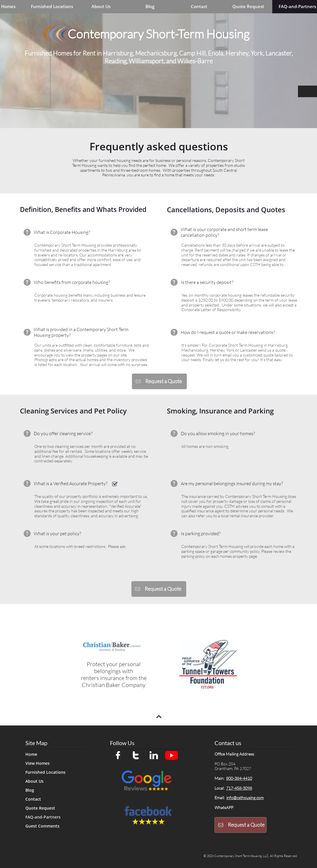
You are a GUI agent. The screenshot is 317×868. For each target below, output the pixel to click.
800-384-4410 (239, 778)
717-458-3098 (239, 788)
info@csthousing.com (245, 798)
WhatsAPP (224, 807)
